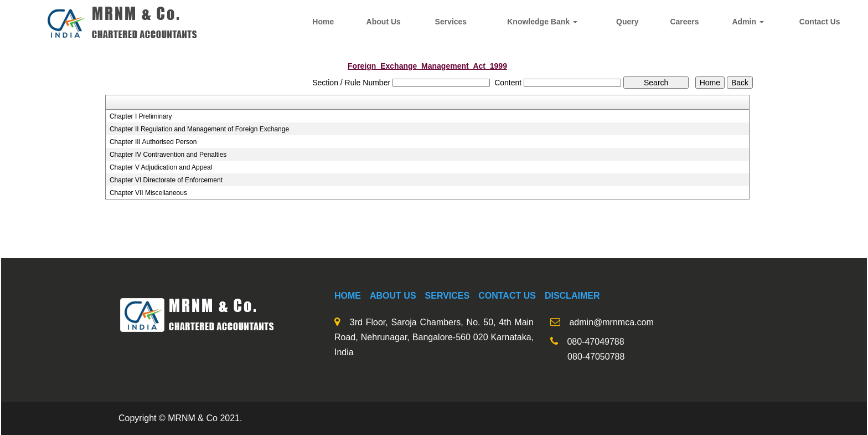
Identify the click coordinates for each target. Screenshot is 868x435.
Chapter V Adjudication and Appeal (161, 167)
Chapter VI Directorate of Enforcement (166, 180)
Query (627, 22)
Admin (748, 22)
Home (323, 22)
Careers (684, 22)
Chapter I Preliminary (141, 116)
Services (451, 22)
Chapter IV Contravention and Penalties (168, 155)
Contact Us (820, 22)
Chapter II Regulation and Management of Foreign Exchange (199, 129)
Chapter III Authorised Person (153, 142)
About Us (384, 22)
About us (393, 296)
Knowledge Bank (542, 22)
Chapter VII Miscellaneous (148, 193)
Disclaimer (572, 296)
